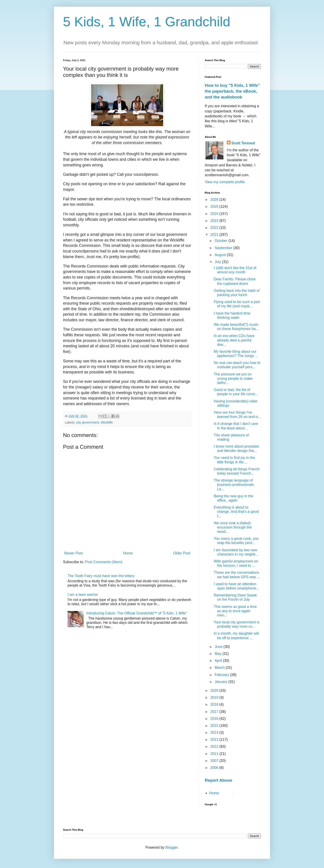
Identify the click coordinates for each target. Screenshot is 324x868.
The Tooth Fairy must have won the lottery (101, 576)
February (222, 675)
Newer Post (73, 553)
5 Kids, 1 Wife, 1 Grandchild (147, 22)
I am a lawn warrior (83, 595)
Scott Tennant (243, 143)
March (220, 668)
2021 (215, 235)
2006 (215, 768)
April (219, 661)
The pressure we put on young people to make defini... (233, 378)
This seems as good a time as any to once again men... (235, 611)
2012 (215, 746)
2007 (215, 761)
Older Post (182, 553)
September (224, 248)
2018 (215, 704)
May (219, 654)
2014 (215, 733)
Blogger (171, 847)
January (222, 682)
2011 (215, 754)
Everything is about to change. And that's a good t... (236, 512)
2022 (215, 228)
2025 (215, 206)
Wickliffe (107, 422)
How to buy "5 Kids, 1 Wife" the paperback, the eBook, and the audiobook (232, 91)
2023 (215, 221)
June (219, 647)
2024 (215, 214)
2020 (215, 691)
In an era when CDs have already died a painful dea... (234, 340)
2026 (215, 200)
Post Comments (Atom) (104, 562)
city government (88, 422)
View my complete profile (225, 182)
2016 (215, 719)
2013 (215, 740)
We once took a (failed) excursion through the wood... (233, 527)
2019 (215, 697)
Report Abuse (218, 780)
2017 (215, 712)
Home (128, 553)
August (221, 255)
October (222, 241)
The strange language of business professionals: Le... (234, 485)
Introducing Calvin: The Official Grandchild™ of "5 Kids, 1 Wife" (136, 613)
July (218, 262)
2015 (215, 726)
